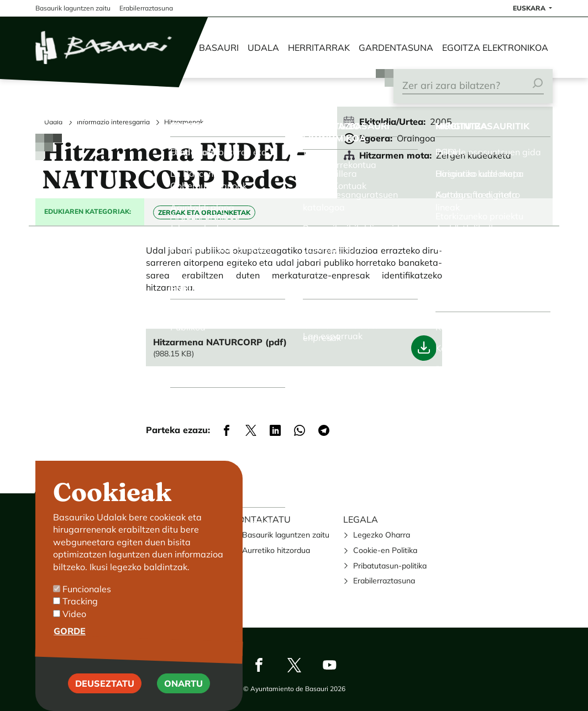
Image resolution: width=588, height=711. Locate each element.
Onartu (183, 683)
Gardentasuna (396, 48)
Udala (263, 48)
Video (74, 614)
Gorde (70, 631)
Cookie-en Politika (385, 550)
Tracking (80, 601)
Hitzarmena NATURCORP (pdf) (220, 342)
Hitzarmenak (184, 122)
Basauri (219, 48)
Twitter (294, 665)
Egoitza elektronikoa (495, 48)
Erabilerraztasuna (384, 581)
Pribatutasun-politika (390, 566)
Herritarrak (319, 48)
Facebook (259, 665)
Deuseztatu (105, 683)
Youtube (329, 665)
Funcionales (87, 589)
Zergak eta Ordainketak (204, 212)
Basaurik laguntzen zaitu (286, 535)
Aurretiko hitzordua (276, 550)
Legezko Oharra (382, 535)
